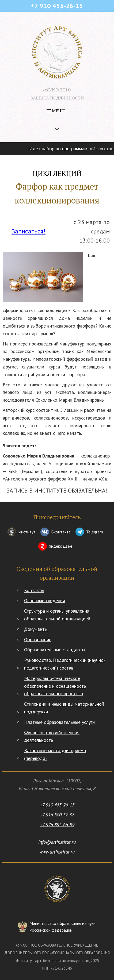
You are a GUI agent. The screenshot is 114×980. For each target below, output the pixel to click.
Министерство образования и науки (62, 927)
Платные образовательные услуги (59, 722)
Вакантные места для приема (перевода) (55, 754)
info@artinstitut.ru (57, 842)
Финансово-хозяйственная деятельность (52, 736)
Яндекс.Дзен (60, 546)
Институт (27, 532)
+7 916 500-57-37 (57, 815)
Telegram (95, 532)
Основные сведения (45, 600)
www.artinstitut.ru (57, 852)
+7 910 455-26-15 (57, 805)
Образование (38, 639)
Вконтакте (61, 532)
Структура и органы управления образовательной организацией (57, 615)
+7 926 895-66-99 (57, 825)
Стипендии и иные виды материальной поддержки (64, 708)
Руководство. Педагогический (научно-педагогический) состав (65, 664)
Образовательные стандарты (55, 650)
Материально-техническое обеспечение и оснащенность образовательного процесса (55, 686)
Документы (36, 629)
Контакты (34, 590)
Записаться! (28, 231)
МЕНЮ (56, 111)
